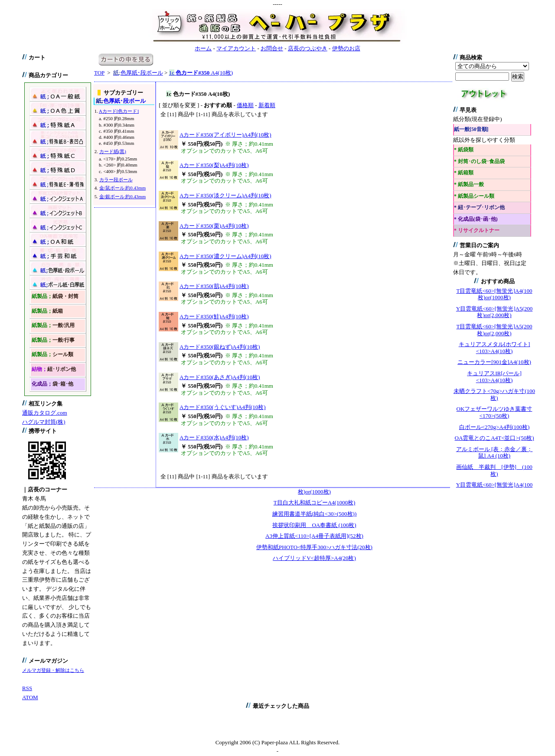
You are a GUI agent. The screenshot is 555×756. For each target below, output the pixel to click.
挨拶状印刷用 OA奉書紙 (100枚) (314, 525)
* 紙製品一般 (469, 185)
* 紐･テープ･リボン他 (479, 208)
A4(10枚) (201, 73)
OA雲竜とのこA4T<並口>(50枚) (495, 438)
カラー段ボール (116, 180)
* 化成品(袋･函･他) (476, 219)
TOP (99, 73)
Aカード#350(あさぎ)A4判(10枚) (220, 377)
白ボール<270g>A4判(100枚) (495, 427)
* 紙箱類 (464, 173)
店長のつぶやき (308, 48)
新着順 (267, 105)
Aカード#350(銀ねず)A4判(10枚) (220, 347)
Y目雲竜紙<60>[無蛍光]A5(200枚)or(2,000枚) (494, 312)
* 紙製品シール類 (474, 196)
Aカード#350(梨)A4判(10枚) (214, 165)
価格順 (245, 105)
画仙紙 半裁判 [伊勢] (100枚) (494, 470)
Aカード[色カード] (119, 111)
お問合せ (272, 48)
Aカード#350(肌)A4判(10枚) (214, 286)
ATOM (30, 697)
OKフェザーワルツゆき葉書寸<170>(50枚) (495, 412)
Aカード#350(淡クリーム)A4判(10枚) (225, 195)
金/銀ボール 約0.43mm (123, 196)
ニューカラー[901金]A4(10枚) (494, 362)
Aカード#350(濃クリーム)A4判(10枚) (225, 256)
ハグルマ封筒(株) (44, 422)
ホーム (203, 48)
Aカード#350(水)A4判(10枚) (214, 437)
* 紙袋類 (464, 150)
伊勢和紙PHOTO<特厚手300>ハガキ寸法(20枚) (314, 547)
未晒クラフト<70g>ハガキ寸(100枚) (494, 394)
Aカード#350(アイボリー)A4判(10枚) (225, 135)
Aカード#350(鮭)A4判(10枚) (214, 316)
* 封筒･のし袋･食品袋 (479, 162)
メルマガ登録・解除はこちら (53, 670)
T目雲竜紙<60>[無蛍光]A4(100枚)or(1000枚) (495, 294)
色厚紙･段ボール (138, 73)
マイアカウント (236, 48)
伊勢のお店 (346, 48)
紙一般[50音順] (471, 129)
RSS (27, 688)
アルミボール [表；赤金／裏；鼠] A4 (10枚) (495, 453)
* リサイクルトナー (477, 231)
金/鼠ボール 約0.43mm (123, 188)
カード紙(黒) (113, 151)
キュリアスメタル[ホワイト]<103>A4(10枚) (495, 348)
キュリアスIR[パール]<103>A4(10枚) (494, 377)
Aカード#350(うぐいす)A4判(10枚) (223, 407)
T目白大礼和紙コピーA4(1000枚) (315, 502)
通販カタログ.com (45, 413)
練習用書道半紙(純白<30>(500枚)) (314, 514)
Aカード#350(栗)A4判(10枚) (214, 226)
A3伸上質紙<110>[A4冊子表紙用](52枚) (314, 536)
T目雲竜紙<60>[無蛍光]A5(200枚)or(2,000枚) (495, 330)
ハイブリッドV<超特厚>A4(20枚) (314, 558)
